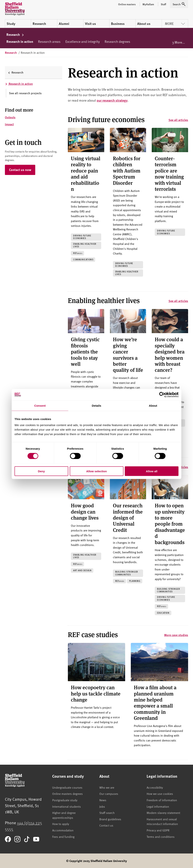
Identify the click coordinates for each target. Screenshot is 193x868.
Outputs (10, 117)
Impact (9, 124)
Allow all (152, 471)
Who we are (107, 787)
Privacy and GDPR (158, 830)
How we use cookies (160, 794)
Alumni (64, 24)
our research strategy (112, 100)
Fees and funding (63, 837)
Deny (41, 471)
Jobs (102, 806)
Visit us (90, 24)
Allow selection (96, 471)
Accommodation (63, 830)
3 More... (178, 42)
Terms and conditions (161, 837)
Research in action (20, 41)
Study (11, 24)
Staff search (107, 813)
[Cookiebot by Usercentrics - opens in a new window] (162, 395)
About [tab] (153, 406)
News (103, 800)
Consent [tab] (40, 406)
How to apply (61, 824)
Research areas (49, 41)
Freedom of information (162, 800)
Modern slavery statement (163, 813)
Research (39, 24)
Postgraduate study (65, 800)
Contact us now (20, 170)
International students (67, 806)
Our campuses (109, 794)
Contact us (106, 825)
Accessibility (155, 787)
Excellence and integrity (83, 41)
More (175, 23)
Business (118, 24)
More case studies (176, 635)
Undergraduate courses (67, 787)
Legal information (158, 806)
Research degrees (117, 41)
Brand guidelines (110, 819)
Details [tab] (96, 406)
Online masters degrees (67, 794)
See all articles (178, 120)
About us (144, 24)
